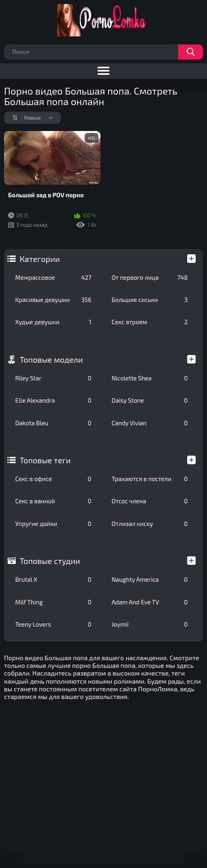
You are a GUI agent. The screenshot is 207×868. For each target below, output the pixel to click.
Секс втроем (150, 322)
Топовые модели (51, 359)
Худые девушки (53, 322)
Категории (40, 259)
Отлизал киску (150, 524)
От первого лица (150, 277)
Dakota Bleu (53, 423)
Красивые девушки (53, 300)
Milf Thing (53, 602)
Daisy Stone (150, 400)
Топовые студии (50, 561)
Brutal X (53, 579)
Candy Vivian (150, 423)
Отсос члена (150, 501)
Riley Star (53, 378)
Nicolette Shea (150, 378)
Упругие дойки (53, 524)
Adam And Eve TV (150, 602)
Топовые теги (45, 460)
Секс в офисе (53, 479)
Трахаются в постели (150, 479)
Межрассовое (53, 277)
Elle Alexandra (53, 400)
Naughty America (150, 579)
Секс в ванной (53, 501)
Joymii (150, 624)
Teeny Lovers (53, 624)
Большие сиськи (150, 300)
